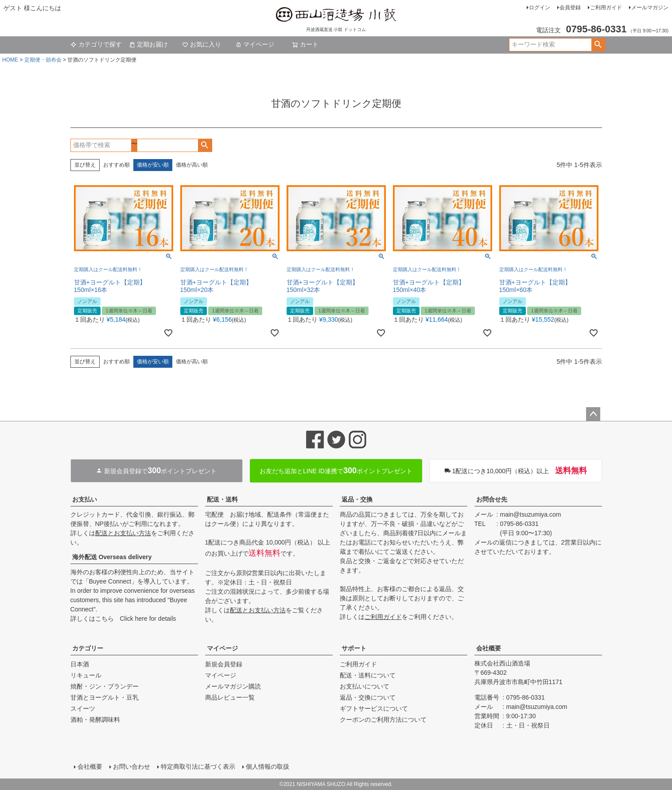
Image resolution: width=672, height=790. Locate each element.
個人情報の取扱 (268, 767)
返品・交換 (357, 499)
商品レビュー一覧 (230, 697)
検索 (598, 45)
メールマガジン (650, 8)
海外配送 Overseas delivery (112, 557)
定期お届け (148, 44)
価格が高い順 (192, 165)
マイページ (255, 44)
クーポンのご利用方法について (383, 720)
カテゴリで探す (96, 44)
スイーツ (83, 708)
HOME (10, 60)
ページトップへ (593, 414)
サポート (354, 648)
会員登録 (570, 8)
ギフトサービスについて (374, 708)
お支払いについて (365, 686)
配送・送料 (222, 499)
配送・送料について (368, 675)
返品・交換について (368, 697)
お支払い (85, 499)
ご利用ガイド (606, 8)
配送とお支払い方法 (123, 533)
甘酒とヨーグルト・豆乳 (105, 697)
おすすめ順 (117, 165)
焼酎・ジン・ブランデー (105, 686)
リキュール (86, 675)
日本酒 (80, 664)
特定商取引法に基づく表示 (198, 767)
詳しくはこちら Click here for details (123, 619)
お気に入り (202, 44)
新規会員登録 (224, 664)
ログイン (540, 8)
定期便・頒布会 (43, 60)
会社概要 (489, 648)
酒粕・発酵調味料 (95, 720)
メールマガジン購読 (233, 686)
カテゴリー (88, 648)
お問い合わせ (132, 767)
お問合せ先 (492, 499)
